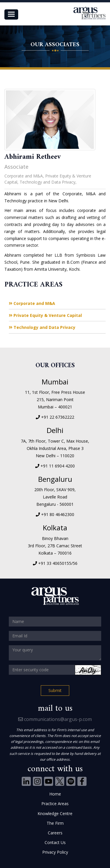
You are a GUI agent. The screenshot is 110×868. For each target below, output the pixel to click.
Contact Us (55, 842)
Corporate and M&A (32, 303)
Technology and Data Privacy (42, 327)
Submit (55, 690)
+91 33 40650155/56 (58, 563)
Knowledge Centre (55, 813)
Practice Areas (55, 804)
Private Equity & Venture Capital (45, 315)
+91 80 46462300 (58, 514)
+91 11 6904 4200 (58, 466)
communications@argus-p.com (55, 719)
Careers (55, 833)
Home (55, 794)
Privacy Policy (55, 852)
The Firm (55, 823)
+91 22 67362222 (58, 417)
